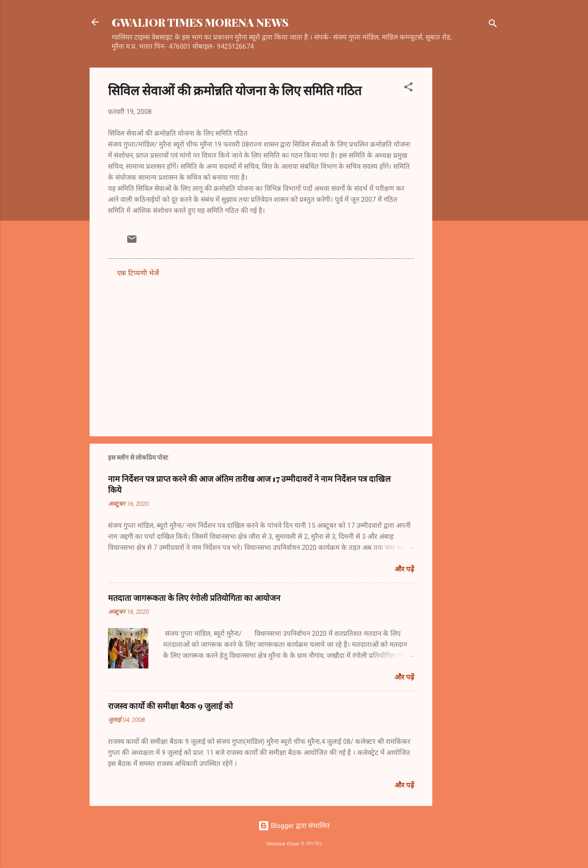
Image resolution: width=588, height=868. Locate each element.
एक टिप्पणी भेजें (138, 273)
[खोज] (493, 25)
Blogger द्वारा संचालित (294, 826)
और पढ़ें (404, 569)
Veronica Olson (283, 844)
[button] (408, 89)
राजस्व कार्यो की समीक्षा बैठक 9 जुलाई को (170, 706)
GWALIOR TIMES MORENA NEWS (200, 22)
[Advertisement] (469, 206)
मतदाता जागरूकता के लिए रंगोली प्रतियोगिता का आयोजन (194, 598)
